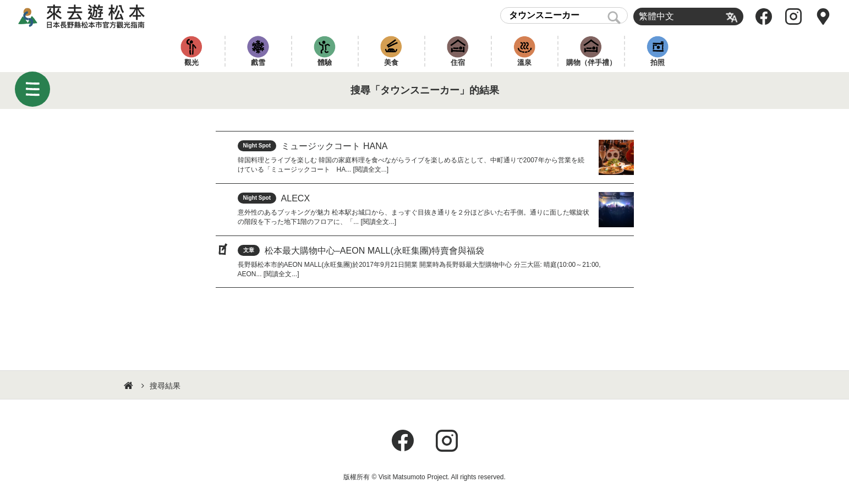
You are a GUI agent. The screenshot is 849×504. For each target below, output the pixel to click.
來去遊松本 (91, 17)
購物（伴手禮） (591, 62)
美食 (391, 62)
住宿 (458, 62)
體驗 (325, 62)
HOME (130, 386)
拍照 (658, 62)
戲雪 (258, 62)
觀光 (191, 62)
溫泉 (524, 62)
